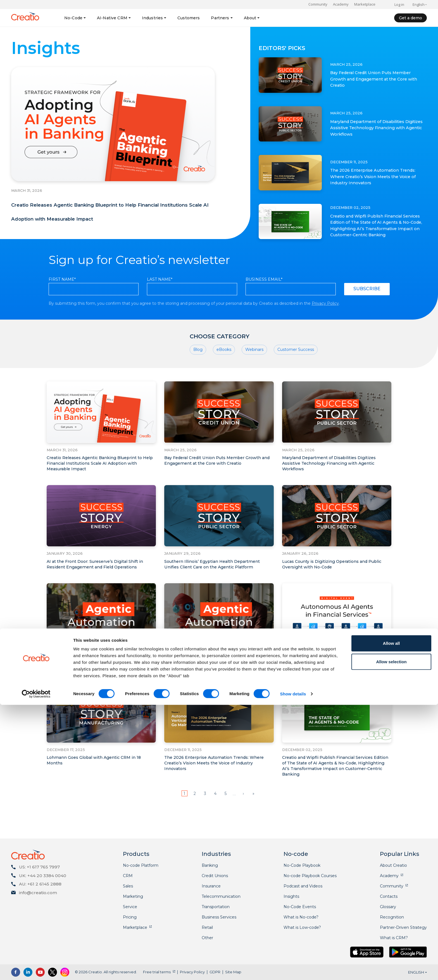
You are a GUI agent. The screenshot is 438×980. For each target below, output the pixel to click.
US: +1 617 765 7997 (39, 867)
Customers (189, 18)
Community (318, 4)
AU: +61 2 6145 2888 (40, 884)
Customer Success (296, 376)
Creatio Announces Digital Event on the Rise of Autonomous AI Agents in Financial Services (335, 689)
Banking (210, 865)
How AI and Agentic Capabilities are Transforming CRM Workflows (205, 689)
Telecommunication (221, 896)
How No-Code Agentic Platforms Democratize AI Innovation (99, 689)
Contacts (389, 896)
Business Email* (264, 305)
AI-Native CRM (112, 18)
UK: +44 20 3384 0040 (43, 876)
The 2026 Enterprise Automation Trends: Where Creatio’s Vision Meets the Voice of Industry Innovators (373, 176)
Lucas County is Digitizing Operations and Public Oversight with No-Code (329, 591)
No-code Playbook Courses (310, 876)
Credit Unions (215, 876)
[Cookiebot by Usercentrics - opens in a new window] (36, 969)
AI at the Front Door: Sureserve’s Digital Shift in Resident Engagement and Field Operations (99, 591)
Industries (152, 18)
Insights (291, 896)
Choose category (220, 362)
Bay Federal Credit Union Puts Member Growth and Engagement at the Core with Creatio (376, 79)
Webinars (254, 376)
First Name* (62, 305)
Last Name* (160, 305)
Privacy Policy (325, 329)
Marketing (133, 896)
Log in (399, 4)
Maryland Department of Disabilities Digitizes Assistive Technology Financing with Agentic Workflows (378, 128)
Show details (293, 969)
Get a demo (410, 18)
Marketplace (365, 4)
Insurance (211, 886)
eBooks (224, 376)
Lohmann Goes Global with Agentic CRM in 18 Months (98, 787)
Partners (220, 18)
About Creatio (393, 865)
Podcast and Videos (303, 886)
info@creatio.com (38, 893)
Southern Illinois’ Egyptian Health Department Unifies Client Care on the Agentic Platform (216, 591)
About (250, 18)
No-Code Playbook (302, 865)
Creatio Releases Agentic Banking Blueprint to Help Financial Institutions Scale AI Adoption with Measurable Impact (112, 224)
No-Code (73, 18)
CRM (128, 876)
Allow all (391, 918)
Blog (198, 376)
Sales (128, 886)
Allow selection (391, 937)
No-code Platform (141, 865)
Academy (341, 4)
